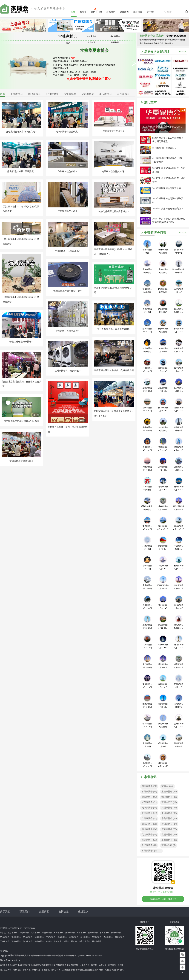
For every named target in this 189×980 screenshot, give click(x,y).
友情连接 (64, 912)
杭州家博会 (70, 94)
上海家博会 (17, 94)
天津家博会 (149, 808)
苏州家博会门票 (151, 851)
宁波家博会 (51, 937)
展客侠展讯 (97, 941)
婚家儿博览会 (84, 941)
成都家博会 (88, 94)
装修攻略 (111, 12)
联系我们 (25, 912)
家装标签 (150, 777)
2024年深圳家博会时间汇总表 (167, 188)
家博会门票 (96, 12)
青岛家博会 (149, 813)
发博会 (49, 941)
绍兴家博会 (85, 937)
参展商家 (124, 12)
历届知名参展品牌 (157, 52)
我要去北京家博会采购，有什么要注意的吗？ (21, 384)
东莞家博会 (169, 829)
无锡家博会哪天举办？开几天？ (22, 132)
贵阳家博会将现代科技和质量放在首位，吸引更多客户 (114, 414)
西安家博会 (16, 941)
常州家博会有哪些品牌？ (68, 331)
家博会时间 (169, 845)
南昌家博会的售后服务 (114, 131)
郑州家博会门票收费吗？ (164, 148)
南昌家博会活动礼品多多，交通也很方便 (114, 370)
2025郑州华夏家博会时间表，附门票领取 (169, 170)
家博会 (83, 12)
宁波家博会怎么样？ (68, 211)
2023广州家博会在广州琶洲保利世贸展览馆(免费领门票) (169, 221)
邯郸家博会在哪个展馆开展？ (68, 291)
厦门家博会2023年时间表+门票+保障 (22, 421)
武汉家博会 (34, 94)
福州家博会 (39, 941)
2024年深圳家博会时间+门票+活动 (168, 200)
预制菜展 (57, 941)
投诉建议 (83, 912)
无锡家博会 (149, 840)
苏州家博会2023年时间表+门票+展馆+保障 (167, 160)
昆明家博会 (169, 835)
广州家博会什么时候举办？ (68, 251)
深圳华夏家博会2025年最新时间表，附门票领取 (168, 140)
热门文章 (150, 102)
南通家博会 (149, 829)
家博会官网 (13, 955)
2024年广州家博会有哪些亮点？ (168, 209)
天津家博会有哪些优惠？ (68, 132)
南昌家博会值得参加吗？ (114, 171)
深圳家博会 (169, 808)
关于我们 (151, 12)
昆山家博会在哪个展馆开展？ (22, 171)
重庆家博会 (106, 94)
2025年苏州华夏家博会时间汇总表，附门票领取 (163, 128)
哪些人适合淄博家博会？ (22, 342)
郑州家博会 (149, 786)
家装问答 (138, 12)
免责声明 (44, 912)
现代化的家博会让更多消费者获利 (114, 329)
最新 (3, 94)
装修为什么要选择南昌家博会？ (114, 211)
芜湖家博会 (39, 937)
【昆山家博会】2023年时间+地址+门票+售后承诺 (20, 241)
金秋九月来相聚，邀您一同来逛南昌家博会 (68, 429)
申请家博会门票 (155, 233)
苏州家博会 (123, 94)
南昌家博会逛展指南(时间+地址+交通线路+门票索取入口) (113, 252)
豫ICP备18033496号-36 (10, 960)
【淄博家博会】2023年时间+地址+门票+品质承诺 (20, 299)
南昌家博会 (169, 818)
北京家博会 (149, 797)
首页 (73, 12)
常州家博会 (97, 937)
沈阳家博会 (149, 824)
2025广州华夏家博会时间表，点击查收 (169, 180)
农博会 (66, 941)
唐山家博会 (169, 824)
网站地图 (4, 951)
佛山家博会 (28, 941)
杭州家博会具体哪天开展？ (68, 371)
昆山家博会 (149, 835)
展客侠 (3, 933)
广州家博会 (52, 94)
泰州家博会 (74, 937)
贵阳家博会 (169, 813)
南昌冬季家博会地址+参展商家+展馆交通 (113, 290)
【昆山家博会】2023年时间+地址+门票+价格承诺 (20, 209)
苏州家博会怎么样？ (68, 171)
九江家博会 (149, 845)
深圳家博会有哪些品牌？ (22, 461)
